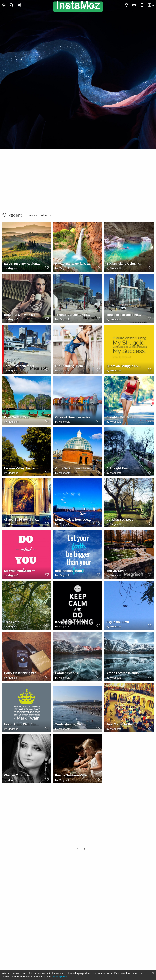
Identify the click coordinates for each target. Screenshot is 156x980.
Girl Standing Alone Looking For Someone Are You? (73, 366)
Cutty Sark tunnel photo (73, 468)
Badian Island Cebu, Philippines (125, 264)
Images (32, 215)
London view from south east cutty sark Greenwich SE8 (73, 519)
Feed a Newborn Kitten (72, 775)
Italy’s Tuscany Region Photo (22, 264)
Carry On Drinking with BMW (22, 673)
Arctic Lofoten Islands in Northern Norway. (125, 673)
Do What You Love (120, 519)
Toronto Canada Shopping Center (73, 315)
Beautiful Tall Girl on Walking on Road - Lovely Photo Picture (125, 417)
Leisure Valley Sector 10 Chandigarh (22, 468)
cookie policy (59, 976)
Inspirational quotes (70, 571)
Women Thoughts (17, 775)
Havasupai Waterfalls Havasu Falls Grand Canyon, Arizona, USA (73, 264)
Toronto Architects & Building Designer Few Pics (22, 366)
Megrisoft (13, 268)
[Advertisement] (78, 44)
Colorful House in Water (73, 417)
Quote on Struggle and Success (125, 366)
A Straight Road (118, 468)
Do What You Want (18, 571)
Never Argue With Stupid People (22, 724)
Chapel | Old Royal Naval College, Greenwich (22, 519)
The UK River (116, 571)
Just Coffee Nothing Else (125, 724)
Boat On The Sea (16, 417)
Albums (46, 215)
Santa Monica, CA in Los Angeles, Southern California (73, 724)
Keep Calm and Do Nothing (73, 622)
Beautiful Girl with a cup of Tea (22, 315)
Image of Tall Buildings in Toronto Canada (125, 315)
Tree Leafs (12, 622)
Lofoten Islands (67, 673)
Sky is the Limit (118, 622)
